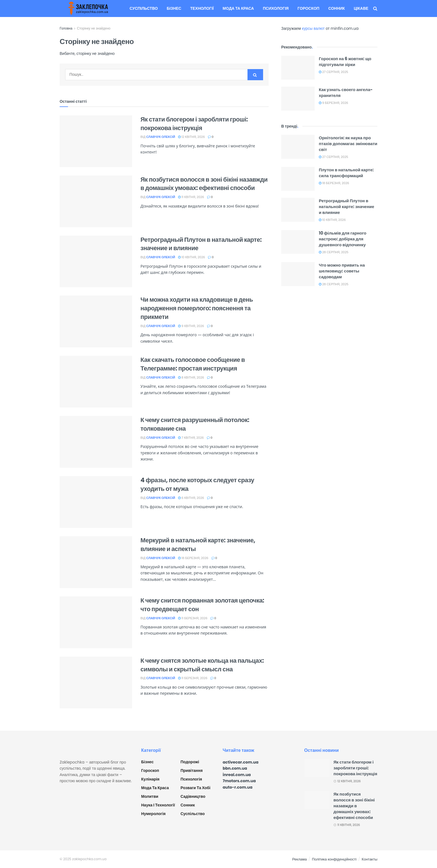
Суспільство (144, 8)
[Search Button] (255, 75)
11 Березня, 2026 (193, 618)
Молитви (150, 796)
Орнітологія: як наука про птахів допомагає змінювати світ (348, 144)
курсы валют (313, 28)
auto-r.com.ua (238, 787)
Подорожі (190, 762)
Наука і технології (158, 805)
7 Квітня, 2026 (191, 438)
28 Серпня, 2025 (334, 252)
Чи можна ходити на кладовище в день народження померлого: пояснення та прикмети (197, 308)
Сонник (337, 8)
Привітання (192, 771)
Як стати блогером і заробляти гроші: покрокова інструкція (194, 124)
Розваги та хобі (196, 788)
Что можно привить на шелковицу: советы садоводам (342, 271)
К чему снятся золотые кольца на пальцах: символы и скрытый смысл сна (202, 665)
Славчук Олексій (161, 137)
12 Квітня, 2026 (191, 137)
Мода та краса (238, 8)
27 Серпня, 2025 (333, 72)
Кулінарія (150, 779)
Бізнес (174, 8)
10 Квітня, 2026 (191, 257)
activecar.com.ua (241, 762)
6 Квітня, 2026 (191, 498)
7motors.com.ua (239, 781)
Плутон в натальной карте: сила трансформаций (346, 173)
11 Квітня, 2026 (191, 197)
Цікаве (361, 8)
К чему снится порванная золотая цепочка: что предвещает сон (202, 605)
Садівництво (193, 796)
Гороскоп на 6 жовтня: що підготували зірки (345, 62)
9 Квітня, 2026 (191, 326)
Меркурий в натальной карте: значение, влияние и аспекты (198, 545)
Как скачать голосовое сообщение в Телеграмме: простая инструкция (193, 364)
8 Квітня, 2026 (191, 377)
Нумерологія (154, 814)
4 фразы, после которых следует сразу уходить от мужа (197, 484)
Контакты (370, 859)
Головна (66, 28)
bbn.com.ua (235, 768)
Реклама (300, 859)
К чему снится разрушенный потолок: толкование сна (195, 424)
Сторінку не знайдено (94, 28)
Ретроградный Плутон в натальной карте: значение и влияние (201, 244)
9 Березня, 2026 (333, 103)
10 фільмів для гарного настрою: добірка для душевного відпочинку (343, 239)
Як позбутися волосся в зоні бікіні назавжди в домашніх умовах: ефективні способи (204, 184)
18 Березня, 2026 (193, 558)
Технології (202, 8)
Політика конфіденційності (334, 859)
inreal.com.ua (237, 775)
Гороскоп (309, 8)
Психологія (276, 8)
